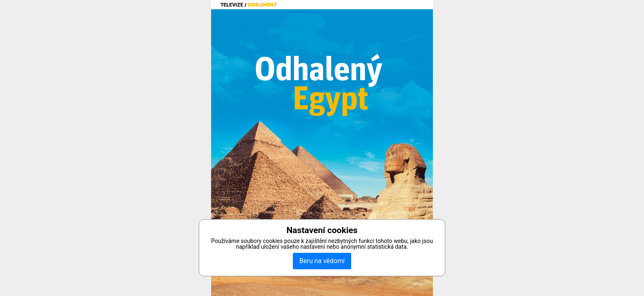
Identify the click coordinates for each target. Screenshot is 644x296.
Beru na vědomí (322, 261)
